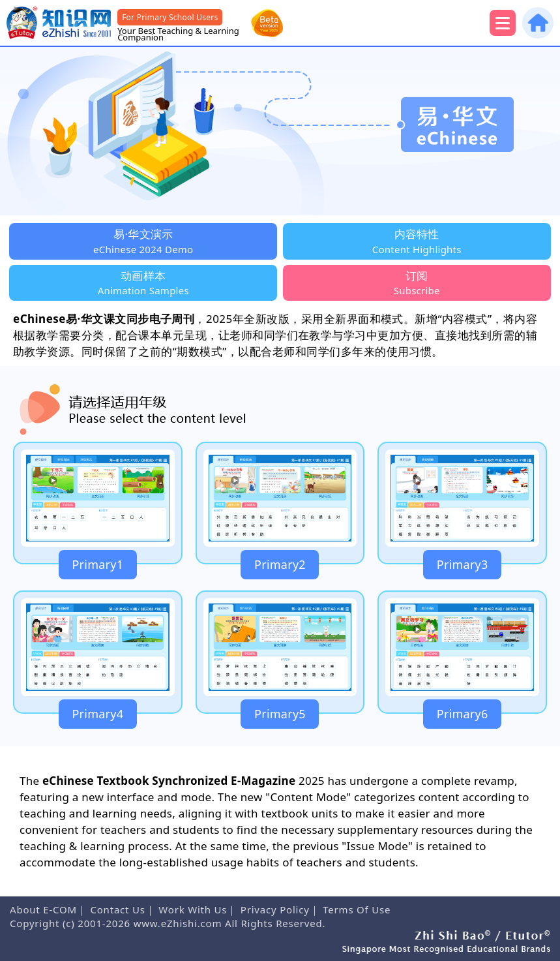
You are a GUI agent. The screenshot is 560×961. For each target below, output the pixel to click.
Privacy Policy (275, 909)
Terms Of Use (357, 909)
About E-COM (43, 909)
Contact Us (117, 909)
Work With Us (193, 909)
